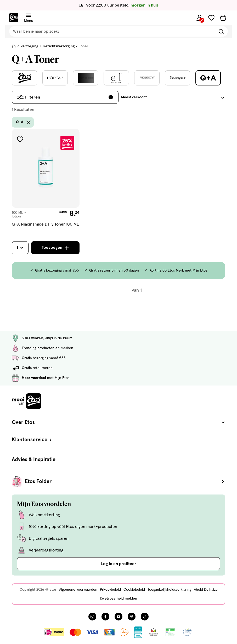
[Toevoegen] (55, 248)
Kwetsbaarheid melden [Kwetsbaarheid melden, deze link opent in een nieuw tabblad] (118, 599)
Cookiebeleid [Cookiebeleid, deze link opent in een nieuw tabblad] (134, 590)
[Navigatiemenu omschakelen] (29, 15)
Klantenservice (32, 440)
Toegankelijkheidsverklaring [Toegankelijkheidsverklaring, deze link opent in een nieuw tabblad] (169, 590)
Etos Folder (125, 481)
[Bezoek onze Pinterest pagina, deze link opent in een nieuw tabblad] (132, 617)
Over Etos (118, 422)
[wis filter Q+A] (29, 122)
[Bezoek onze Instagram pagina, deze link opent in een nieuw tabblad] (92, 617)
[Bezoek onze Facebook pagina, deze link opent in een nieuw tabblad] (105, 617)
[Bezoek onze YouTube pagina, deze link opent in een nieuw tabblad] (118, 617)
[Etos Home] (14, 18)
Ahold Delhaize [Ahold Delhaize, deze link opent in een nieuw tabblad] (206, 590)
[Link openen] (138, 632)
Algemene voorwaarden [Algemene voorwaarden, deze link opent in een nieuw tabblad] (78, 590)
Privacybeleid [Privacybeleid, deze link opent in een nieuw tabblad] (110, 590)
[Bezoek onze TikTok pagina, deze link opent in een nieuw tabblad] (145, 617)
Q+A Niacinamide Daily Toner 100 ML (45, 224)
